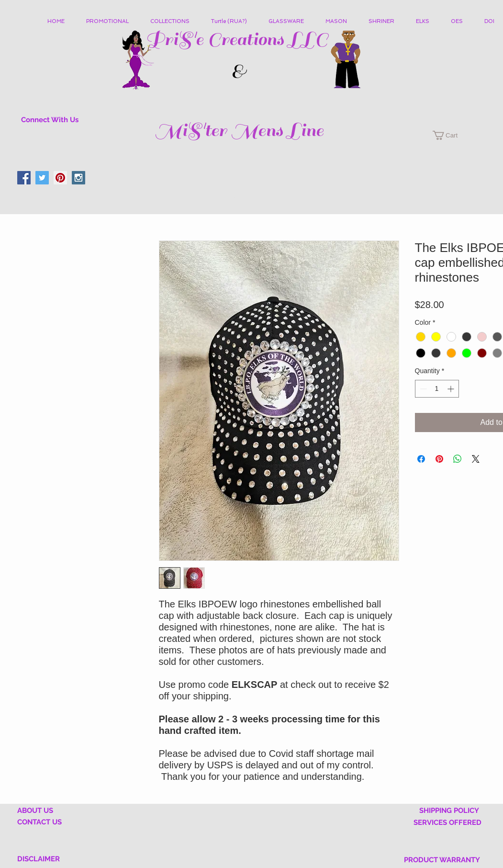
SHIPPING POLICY (449, 811)
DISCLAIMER (39, 859)
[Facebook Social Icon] (24, 178)
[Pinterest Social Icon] (60, 178)
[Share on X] (476, 459)
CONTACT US (39, 822)
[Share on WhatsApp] (458, 459)
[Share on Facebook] (421, 459)
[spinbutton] (437, 389)
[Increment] (452, 389)
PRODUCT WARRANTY (442, 860)
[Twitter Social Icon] (42, 178)
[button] (173, 22)
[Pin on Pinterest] (439, 459)
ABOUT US (35, 811)
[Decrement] (422, 389)
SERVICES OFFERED (447, 822)
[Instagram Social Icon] (78, 178)
